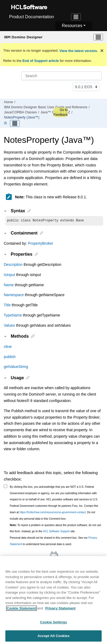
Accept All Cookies (54, 638)
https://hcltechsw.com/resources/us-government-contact (53, 513)
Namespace (14, 295)
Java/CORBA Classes (20, 112)
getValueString (16, 367)
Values (9, 326)
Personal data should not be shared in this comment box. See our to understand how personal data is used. (54, 541)
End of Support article (41, 61)
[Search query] (61, 76)
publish (10, 357)
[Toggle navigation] (76, 17)
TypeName (13, 316)
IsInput (9, 275)
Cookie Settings (53, 625)
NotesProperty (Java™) (22, 117)
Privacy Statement (60, 611)
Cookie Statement (21, 611)
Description (13, 265)
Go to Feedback (60, 112)
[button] (6, 211)
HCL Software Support (56, 532)
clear (8, 347)
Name (9, 285)
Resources (72, 26)
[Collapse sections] (6, 123)
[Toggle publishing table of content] (15, 124)
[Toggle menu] (98, 37)
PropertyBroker (40, 244)
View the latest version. (78, 51)
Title (7, 306)
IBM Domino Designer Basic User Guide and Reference (46, 107)
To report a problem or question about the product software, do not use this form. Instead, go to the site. (56, 529)
